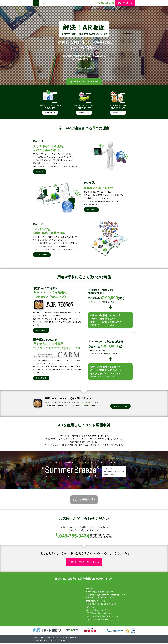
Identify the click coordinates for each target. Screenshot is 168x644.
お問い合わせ (125, 3)
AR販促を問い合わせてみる (84, 563)
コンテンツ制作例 (42, 255)
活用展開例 (40, 172)
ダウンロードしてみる (120, 406)
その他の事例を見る (84, 500)
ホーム (36, 639)
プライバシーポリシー (48, 639)
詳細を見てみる (50, 113)
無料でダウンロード (85, 403)
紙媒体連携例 (91, 210)
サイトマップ (63, 639)
